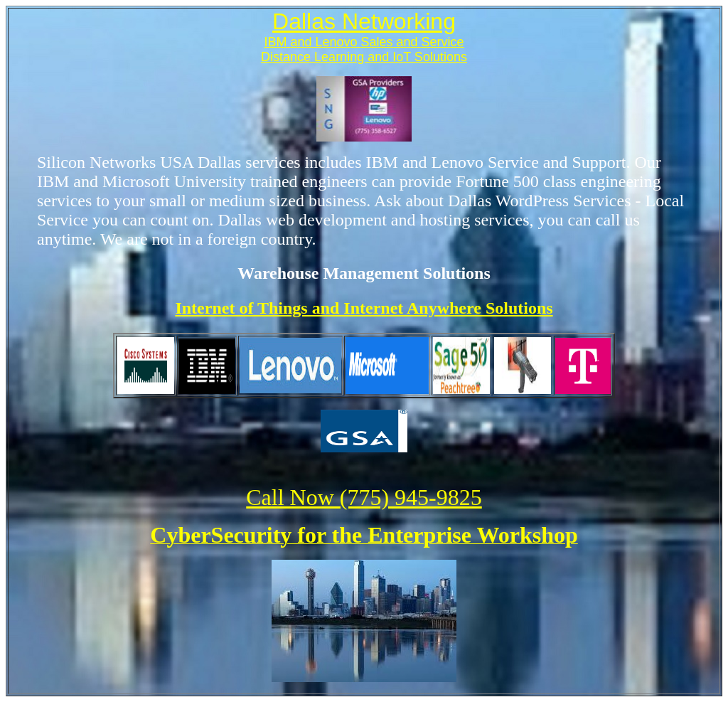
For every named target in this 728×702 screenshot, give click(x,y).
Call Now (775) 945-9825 (364, 497)
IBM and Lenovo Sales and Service (364, 42)
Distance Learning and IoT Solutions (364, 57)
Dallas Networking (364, 21)
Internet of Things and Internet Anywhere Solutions (364, 308)
